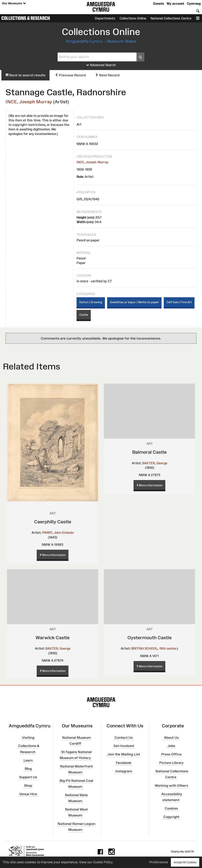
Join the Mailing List (124, 754)
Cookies (171, 808)
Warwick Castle (53, 638)
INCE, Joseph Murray (29, 102)
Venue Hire (28, 794)
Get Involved (124, 746)
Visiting (28, 737)
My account (175, 4)
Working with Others (171, 786)
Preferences (159, 862)
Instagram (124, 771)
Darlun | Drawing (91, 302)
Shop (28, 786)
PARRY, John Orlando (58, 533)
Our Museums (14, 3)
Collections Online (133, 18)
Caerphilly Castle (53, 522)
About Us (171, 737)
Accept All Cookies (185, 862)
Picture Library (171, 763)
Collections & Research (26, 18)
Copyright (171, 817)
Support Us (28, 777)
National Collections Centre (171, 18)
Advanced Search (101, 65)
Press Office (171, 754)
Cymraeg (194, 4)
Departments (105, 18)
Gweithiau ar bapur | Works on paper (134, 302)
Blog (28, 769)
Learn (28, 760)
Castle (84, 315)
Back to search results (25, 75)
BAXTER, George (155, 463)
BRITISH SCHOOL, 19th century (155, 648)
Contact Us (124, 737)
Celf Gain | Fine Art (179, 302)
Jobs (171, 746)
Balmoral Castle (149, 452)
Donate (159, 4)
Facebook (124, 763)
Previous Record (70, 75)
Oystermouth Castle (150, 638)
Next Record (107, 75)
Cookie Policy (103, 862)
